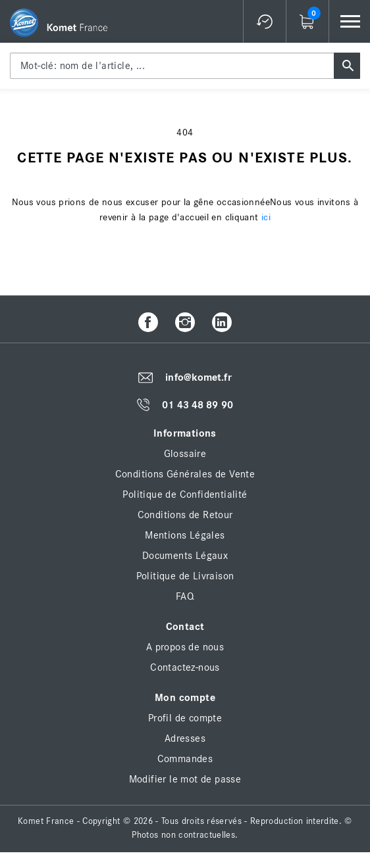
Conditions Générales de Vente (185, 474)
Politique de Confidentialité (185, 494)
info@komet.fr (198, 377)
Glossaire (185, 454)
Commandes (185, 759)
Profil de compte (185, 718)
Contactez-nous (185, 667)
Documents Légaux (185, 556)
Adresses (185, 738)
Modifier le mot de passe (185, 779)
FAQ (185, 596)
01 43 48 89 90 (197, 405)
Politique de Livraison (185, 576)
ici (266, 217)
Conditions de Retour (185, 515)
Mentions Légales (185, 535)
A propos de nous (185, 647)
